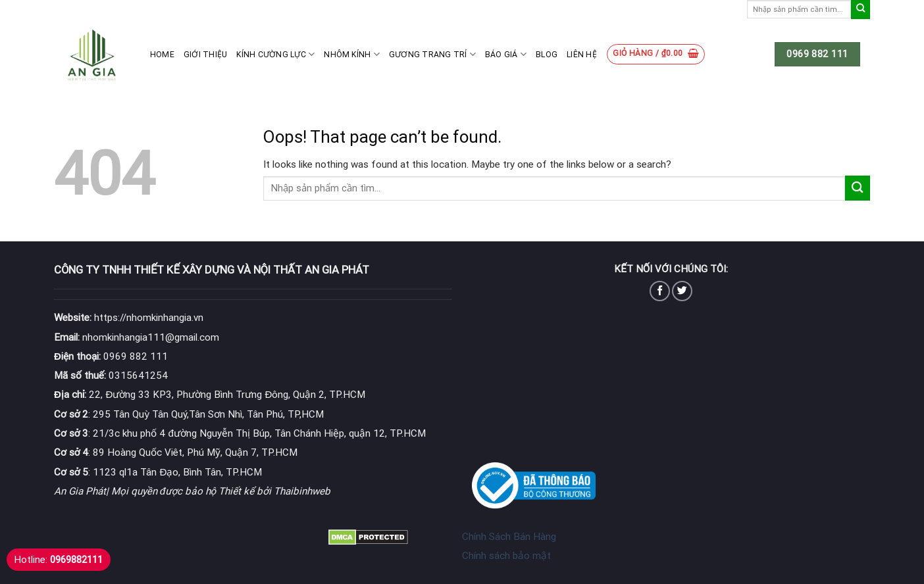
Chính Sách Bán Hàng (509, 537)
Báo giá (506, 54)
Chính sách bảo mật (506, 556)
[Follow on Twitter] (682, 291)
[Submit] (860, 10)
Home (162, 55)
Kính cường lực (275, 54)
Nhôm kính (352, 54)
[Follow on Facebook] (660, 291)
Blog (547, 55)
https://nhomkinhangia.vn (129, 318)
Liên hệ (582, 55)
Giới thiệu (205, 55)
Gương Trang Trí (432, 54)
